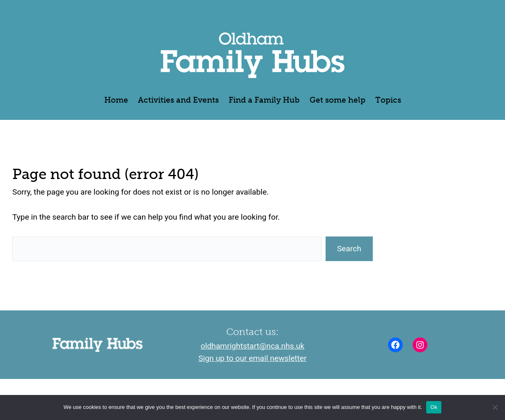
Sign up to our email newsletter (252, 358)
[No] (495, 407)
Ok (434, 407)
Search (349, 249)
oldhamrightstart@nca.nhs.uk (253, 346)
